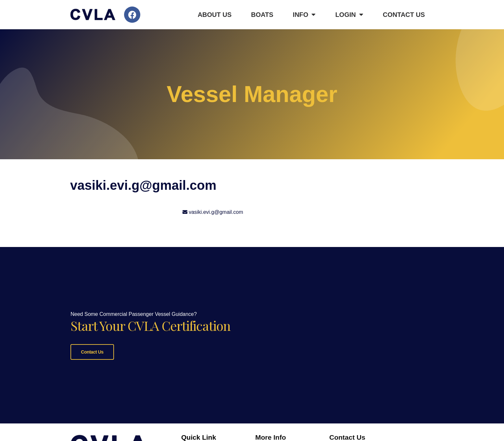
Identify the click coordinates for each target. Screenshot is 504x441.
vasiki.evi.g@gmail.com (216, 212)
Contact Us (404, 15)
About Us (215, 15)
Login (349, 15)
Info (304, 15)
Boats (262, 15)
